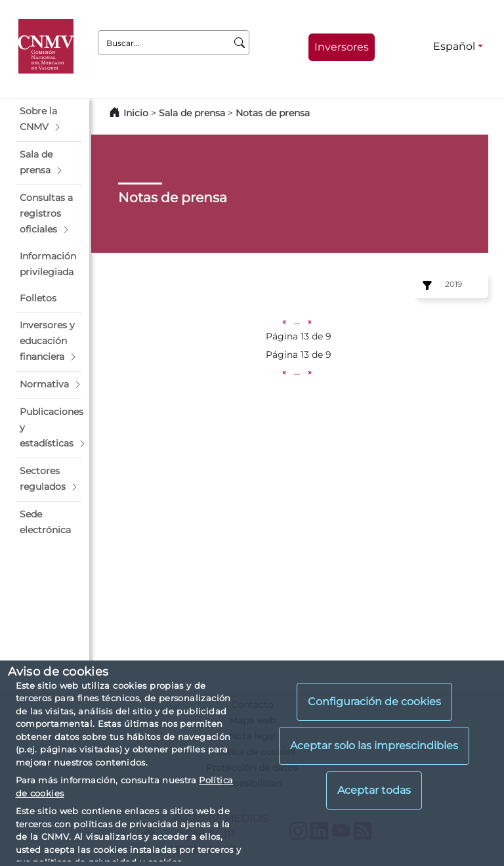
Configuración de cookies (374, 702)
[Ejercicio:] (425, 286)
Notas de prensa (273, 113)
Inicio (136, 113)
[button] (49, 119)
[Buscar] (240, 43)
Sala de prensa (193, 113)
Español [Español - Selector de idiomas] (454, 46)
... (297, 321)
